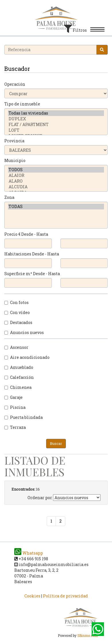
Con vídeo (17, 312)
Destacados (18, 322)
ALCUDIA (56, 187)
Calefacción (19, 377)
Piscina (15, 407)
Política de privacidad (65, 596)
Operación (15, 84)
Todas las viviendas (56, 113)
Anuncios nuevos (24, 332)
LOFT (56, 130)
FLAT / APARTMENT (56, 125)
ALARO (56, 181)
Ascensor (16, 347)
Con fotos (16, 302)
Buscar (56, 443)
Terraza (15, 427)
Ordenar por (40, 498)
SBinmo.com (88, 636)
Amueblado (19, 367)
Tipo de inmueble (22, 104)
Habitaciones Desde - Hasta (32, 254)
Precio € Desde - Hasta (26, 234)
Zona (9, 197)
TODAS (56, 207)
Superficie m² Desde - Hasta (32, 274)
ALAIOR (56, 175)
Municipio (15, 160)
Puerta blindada (23, 417)
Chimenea (18, 387)
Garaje (13, 397)
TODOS (56, 170)
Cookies (32, 596)
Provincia (14, 141)
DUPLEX (56, 119)
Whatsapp (29, 553)
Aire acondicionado (27, 357)
